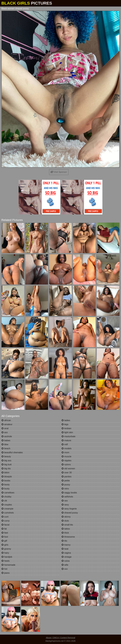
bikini (5, 473)
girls (5, 545)
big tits (6, 469)
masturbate (68, 436)
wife (65, 565)
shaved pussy (70, 513)
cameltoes (8, 493)
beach (6, 448)
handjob (7, 557)
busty (5, 489)
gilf (4, 541)
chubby (6, 497)
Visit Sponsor (59, 172)
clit (4, 501)
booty (6, 485)
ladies (66, 420)
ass (5, 432)
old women (68, 469)
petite (66, 481)
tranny (66, 545)
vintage (66, 557)
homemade (8, 565)
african (6, 420)
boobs (6, 481)
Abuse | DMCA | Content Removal (60, 638)
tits (64, 541)
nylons (66, 465)
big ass (6, 461)
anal (5, 428)
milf (65, 444)
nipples (66, 461)
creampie (7, 509)
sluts (65, 521)
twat (65, 549)
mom (65, 452)
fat (4, 529)
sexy (65, 505)
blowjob (7, 477)
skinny (66, 517)
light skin (67, 432)
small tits (67, 525)
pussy (66, 485)
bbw (5, 444)
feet (5, 533)
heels (5, 561)
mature (66, 440)
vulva (65, 561)
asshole (7, 436)
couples (7, 505)
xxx (65, 569)
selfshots (67, 497)
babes (6, 440)
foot (5, 537)
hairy (5, 553)
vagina (66, 553)
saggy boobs (69, 493)
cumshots (8, 513)
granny (6, 549)
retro (65, 489)
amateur (7, 424)
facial (5, 525)
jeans (5, 573)
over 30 (67, 473)
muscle (66, 456)
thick (65, 533)
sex (65, 501)
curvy (5, 521)
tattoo (66, 529)
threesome (68, 537)
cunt (5, 517)
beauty (6, 456)
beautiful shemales (12, 452)
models (66, 448)
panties (66, 477)
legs (65, 424)
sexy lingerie (69, 509)
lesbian (66, 428)
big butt (6, 465)
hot (4, 569)
